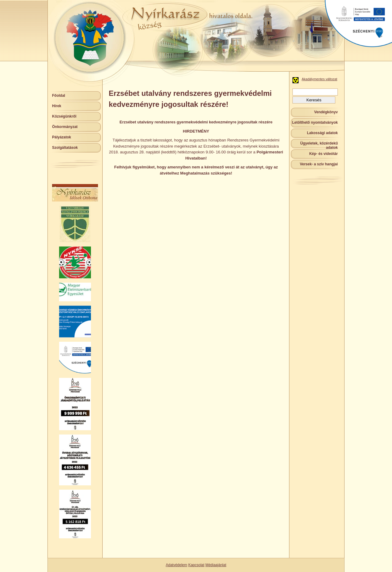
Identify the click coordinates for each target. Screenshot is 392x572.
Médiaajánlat (216, 565)
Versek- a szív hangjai (319, 164)
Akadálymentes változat (319, 79)
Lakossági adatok (322, 133)
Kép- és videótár (324, 154)
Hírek (57, 106)
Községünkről (64, 116)
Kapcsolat (196, 565)
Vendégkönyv (326, 112)
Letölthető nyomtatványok (315, 122)
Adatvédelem (176, 565)
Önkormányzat (65, 127)
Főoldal (59, 96)
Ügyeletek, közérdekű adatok (319, 145)
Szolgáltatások (65, 148)
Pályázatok (62, 137)
